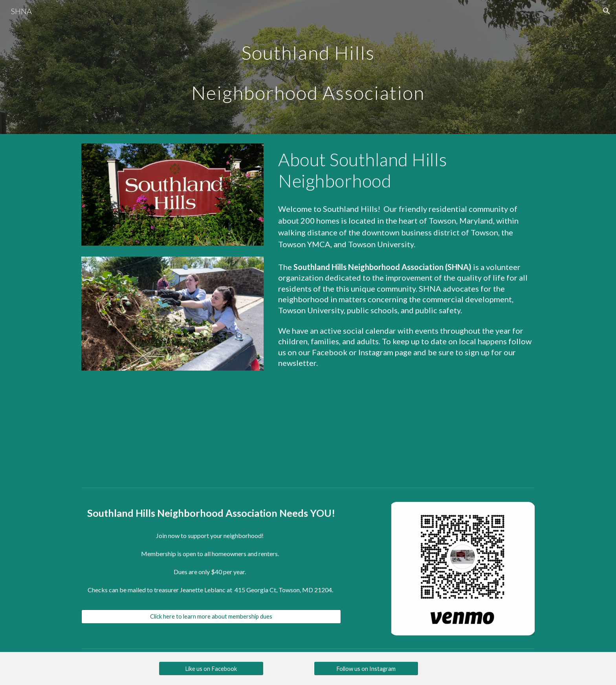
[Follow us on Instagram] (366, 668)
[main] (308, 67)
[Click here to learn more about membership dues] (211, 617)
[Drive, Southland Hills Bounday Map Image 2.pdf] (172, 428)
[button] (607, 11)
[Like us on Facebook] (211, 668)
